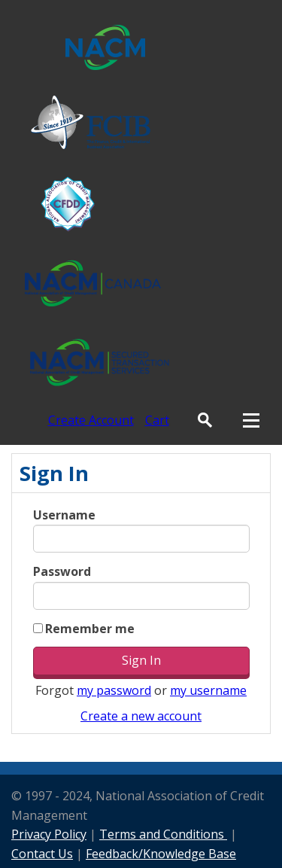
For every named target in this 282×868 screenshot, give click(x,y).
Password (62, 571)
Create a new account (141, 716)
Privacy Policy (49, 834)
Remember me (90, 629)
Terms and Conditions (163, 834)
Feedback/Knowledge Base (161, 854)
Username (64, 515)
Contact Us (42, 854)
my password (114, 690)
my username (208, 690)
